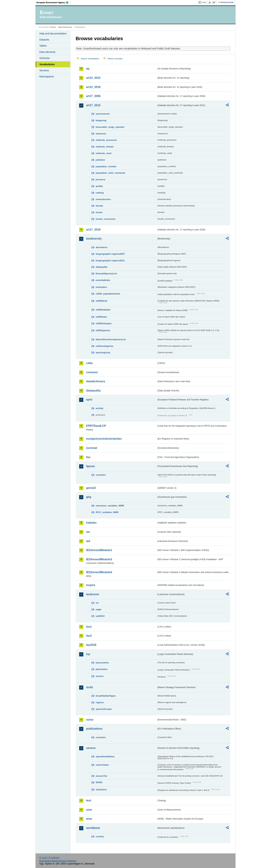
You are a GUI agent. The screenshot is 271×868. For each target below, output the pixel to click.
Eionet (53, 27)
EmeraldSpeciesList (106, 274)
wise (89, 819)
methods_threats (105, 147)
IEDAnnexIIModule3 (99, 559)
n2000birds (102, 301)
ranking (100, 193)
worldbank (93, 828)
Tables (43, 46)
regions (100, 702)
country (100, 836)
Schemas (45, 58)
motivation (101, 287)
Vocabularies (47, 64)
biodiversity (94, 239)
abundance (102, 247)
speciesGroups (104, 709)
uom (89, 810)
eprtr (89, 400)
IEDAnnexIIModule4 (99, 572)
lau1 (89, 627)
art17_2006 (93, 96)
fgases (91, 466)
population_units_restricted (110, 173)
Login (204, 2)
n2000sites (101, 317)
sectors (100, 676)
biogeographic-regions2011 (110, 261)
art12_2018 (93, 87)
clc (97, 603)
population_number (106, 166)
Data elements (47, 52)
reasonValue (102, 765)
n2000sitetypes (104, 323)
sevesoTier (101, 776)
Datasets (44, 40)
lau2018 (91, 645)
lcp (88, 654)
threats (99, 206)
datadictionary (96, 381)
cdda (89, 363)
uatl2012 (100, 616)
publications (94, 729)
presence (101, 179)
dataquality (102, 267)
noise (90, 720)
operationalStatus (105, 756)
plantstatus (102, 669)
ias (88, 532)
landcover (93, 594)
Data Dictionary (65, 27)
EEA (54, 2)
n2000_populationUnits (108, 294)
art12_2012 (93, 78)
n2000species (103, 330)
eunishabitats (103, 280)
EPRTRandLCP (96, 426)
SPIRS (99, 782)
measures (101, 134)
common (92, 372)
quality (99, 186)
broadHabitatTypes (106, 696)
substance (101, 790)
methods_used (103, 153)
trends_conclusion (106, 219)
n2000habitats (103, 310)
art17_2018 (93, 230)
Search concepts (115, 59)
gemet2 (91, 488)
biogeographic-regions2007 (110, 254)
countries (101, 475)
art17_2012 (93, 105)
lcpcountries (102, 663)
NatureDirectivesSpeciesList (111, 339)
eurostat (92, 448)
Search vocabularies (90, 59)
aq (88, 69)
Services (44, 70)
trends (99, 212)
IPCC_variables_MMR (107, 512)
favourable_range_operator (110, 127)
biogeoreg (101, 120)
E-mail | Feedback (49, 858)
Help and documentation (53, 34)
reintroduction (103, 199)
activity (99, 408)
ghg (89, 497)
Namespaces (47, 76)
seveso (91, 748)
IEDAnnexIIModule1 (99, 550)
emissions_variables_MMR (110, 506)
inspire (91, 585)
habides (91, 523)
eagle (99, 609)
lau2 (89, 636)
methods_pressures (106, 140)
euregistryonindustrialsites (104, 439)
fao (88, 457)
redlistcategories (105, 346)
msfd (89, 687)
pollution (100, 160)
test (89, 800)
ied (88, 541)
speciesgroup (103, 352)
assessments (103, 114)
